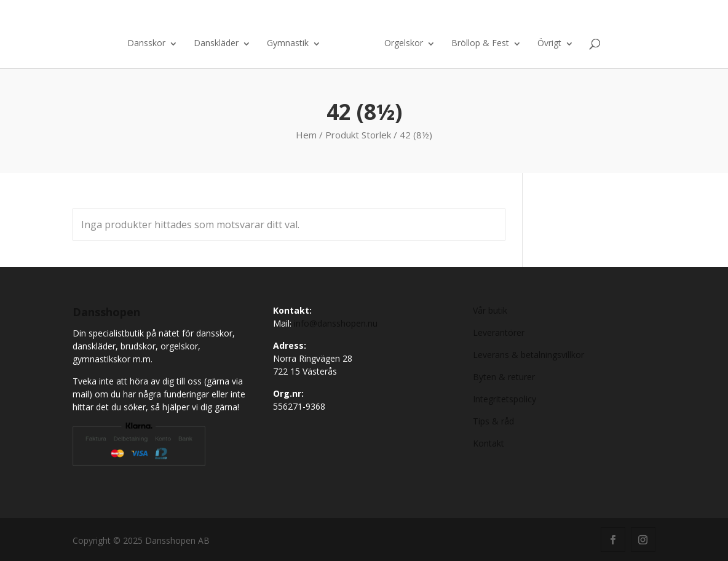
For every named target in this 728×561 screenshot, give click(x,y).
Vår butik (490, 310)
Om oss (551, 18)
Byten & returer (504, 377)
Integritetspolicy (504, 399)
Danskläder (216, 44)
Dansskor (146, 44)
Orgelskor (404, 44)
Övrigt (549, 44)
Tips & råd (493, 421)
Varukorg (607, 18)
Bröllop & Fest (480, 44)
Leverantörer (499, 332)
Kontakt (510, 18)
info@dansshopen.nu (336, 323)
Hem (306, 135)
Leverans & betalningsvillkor (528, 355)
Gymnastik (288, 44)
